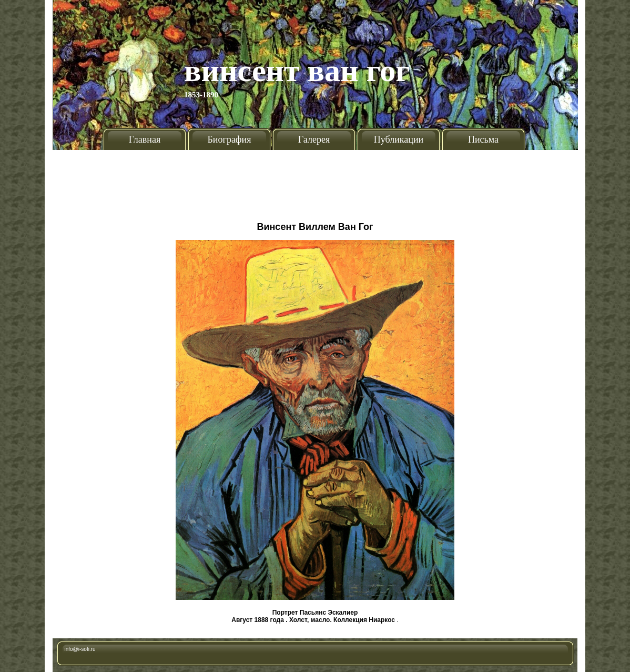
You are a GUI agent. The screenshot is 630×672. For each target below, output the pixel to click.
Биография (230, 139)
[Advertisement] (315, 182)
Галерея (314, 139)
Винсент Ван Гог (297, 71)
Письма (483, 139)
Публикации (399, 139)
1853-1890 (201, 95)
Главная (145, 139)
